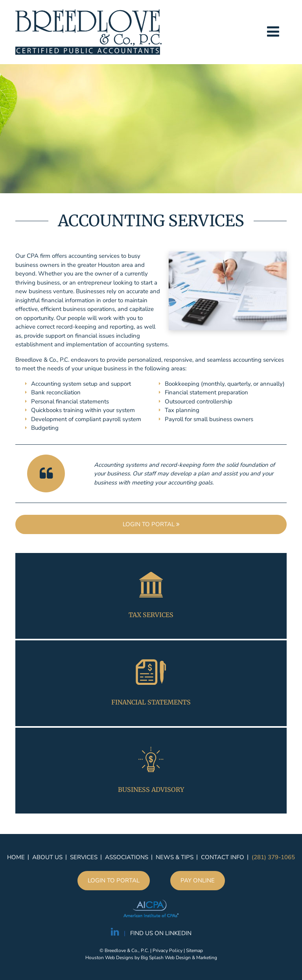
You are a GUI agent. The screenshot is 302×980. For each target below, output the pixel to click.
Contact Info (223, 857)
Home (16, 857)
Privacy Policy (168, 950)
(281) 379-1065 (273, 857)
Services (84, 857)
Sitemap (194, 950)
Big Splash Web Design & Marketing (179, 958)
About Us (47, 857)
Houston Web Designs (109, 958)
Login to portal (151, 524)
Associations (127, 857)
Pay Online (198, 880)
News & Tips (175, 857)
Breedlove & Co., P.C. (88, 32)
